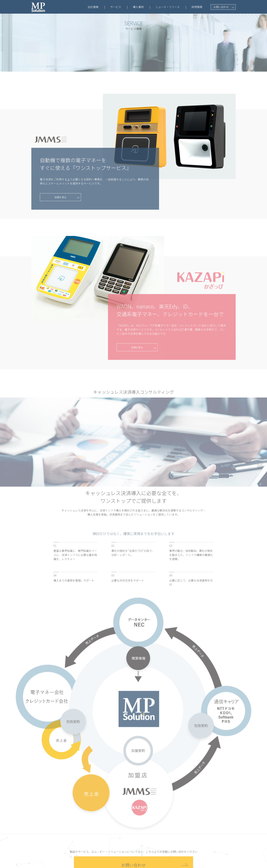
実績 (71, 837)
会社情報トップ (77, 819)
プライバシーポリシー (78, 864)
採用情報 (197, 7)
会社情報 (93, 7)
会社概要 (74, 825)
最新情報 (171, 811)
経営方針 (74, 831)
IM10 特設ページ (110, 831)
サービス (116, 7)
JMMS (104, 825)
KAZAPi (105, 837)
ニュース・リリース (168, 7)
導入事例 (138, 7)
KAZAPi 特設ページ (111, 843)
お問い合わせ (221, 7)
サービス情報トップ (112, 819)
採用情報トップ (207, 819)
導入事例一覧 (141, 819)
